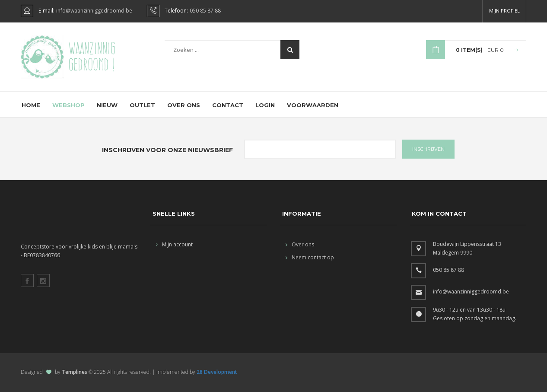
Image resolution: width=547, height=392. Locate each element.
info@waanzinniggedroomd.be (94, 11)
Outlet (142, 105)
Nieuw (107, 105)
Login (265, 105)
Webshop (68, 105)
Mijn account (174, 244)
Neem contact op (310, 257)
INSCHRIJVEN (428, 149)
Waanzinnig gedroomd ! (92, 56)
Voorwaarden (313, 105)
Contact (228, 105)
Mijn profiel (504, 11)
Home (31, 105)
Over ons (184, 105)
